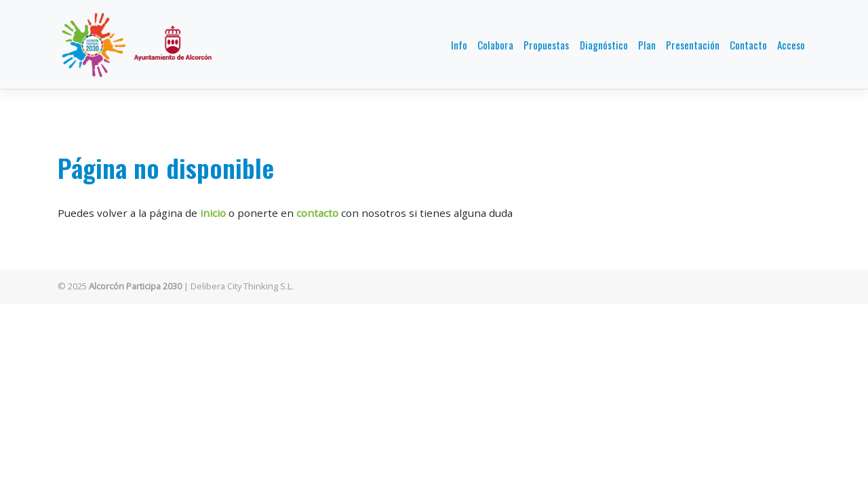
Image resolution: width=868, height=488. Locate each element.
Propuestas (546, 45)
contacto (317, 213)
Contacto (748, 45)
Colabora (495, 45)
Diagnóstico (604, 45)
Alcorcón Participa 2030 (135, 286)
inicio (213, 213)
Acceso (791, 45)
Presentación (693, 45)
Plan (647, 45)
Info (459, 45)
